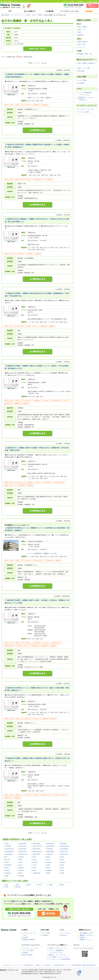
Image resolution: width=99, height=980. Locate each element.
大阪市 (7, 844)
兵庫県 (28, 885)
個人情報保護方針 (28, 965)
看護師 (40, 15)
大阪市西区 (63, 844)
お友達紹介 (81, 83)
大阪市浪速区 (50, 846)
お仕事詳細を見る (37, 130)
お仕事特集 (49, 11)
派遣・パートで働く (84, 68)
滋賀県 (62, 885)
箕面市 (62, 865)
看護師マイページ (85, 940)
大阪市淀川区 (64, 852)
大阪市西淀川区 (65, 846)
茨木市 (7, 862)
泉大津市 (7, 860)
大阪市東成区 (23, 849)
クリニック (81, 47)
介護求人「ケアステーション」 (58, 948)
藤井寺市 (7, 870)
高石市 (62, 868)
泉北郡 (62, 873)
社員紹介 (83, 937)
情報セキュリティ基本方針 (43, 965)
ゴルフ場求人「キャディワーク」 (59, 957)
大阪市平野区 (36, 854)
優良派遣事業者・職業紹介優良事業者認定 (84, 965)
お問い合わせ (7, 965)
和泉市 (48, 865)
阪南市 (21, 873)
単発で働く (81, 71)
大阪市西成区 (50, 852)
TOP (10, 11)
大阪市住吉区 (23, 852)
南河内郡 (21, 876)
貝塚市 (34, 860)
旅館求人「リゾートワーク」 (58, 955)
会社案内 (81, 1)
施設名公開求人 (83, 42)
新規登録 (51, 914)
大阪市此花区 (50, 844)
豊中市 (34, 857)
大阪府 (28, 15)
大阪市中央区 (64, 854)
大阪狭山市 (8, 873)
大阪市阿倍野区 (9, 852)
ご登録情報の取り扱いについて (61, 965)
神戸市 (40, 885)
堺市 (6, 857)
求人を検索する (30, 11)
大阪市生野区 (36, 849)
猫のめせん (64, 935)
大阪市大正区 (23, 846)
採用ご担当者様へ (94, 1)
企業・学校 (81, 44)
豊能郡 (48, 873)
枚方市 (34, 15)
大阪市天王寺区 (37, 846)
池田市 (48, 857)
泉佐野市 (35, 862)
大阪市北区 (50, 854)
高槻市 (21, 860)
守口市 (48, 860)
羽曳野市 (21, 868)
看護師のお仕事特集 (29, 940)
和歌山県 (18, 887)
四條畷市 (49, 870)
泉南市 (34, 870)
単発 (79, 32)
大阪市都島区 (23, 844)
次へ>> (44, 63)
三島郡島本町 (36, 873)
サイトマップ (17, 965)
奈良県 (6, 887)
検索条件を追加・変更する (37, 49)
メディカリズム (66, 933)
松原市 (21, 865)
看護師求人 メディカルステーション (14, 15)
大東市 (34, 865)
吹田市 (62, 857)
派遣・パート (82, 29)
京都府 (51, 885)
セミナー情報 (82, 80)
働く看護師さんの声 (86, 933)
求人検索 (25, 937)
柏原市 (7, 868)
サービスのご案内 (69, 1)
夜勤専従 (81, 35)
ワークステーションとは (69, 11)
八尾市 (21, 862)
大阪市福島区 (36, 844)
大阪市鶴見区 (9, 854)
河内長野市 (8, 865)
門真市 (34, 868)
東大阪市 (21, 870)
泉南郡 (7, 876)
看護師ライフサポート (87, 935)
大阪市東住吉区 (37, 852)
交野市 (62, 870)
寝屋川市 (63, 862)
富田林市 (49, 862)
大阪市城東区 (64, 849)
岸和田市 (21, 857)
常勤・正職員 (82, 27)
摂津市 (48, 868)
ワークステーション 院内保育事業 (59, 959)
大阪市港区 (8, 846)
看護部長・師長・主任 (85, 54)
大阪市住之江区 (23, 854)
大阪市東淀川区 (9, 849)
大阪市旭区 (50, 849)
